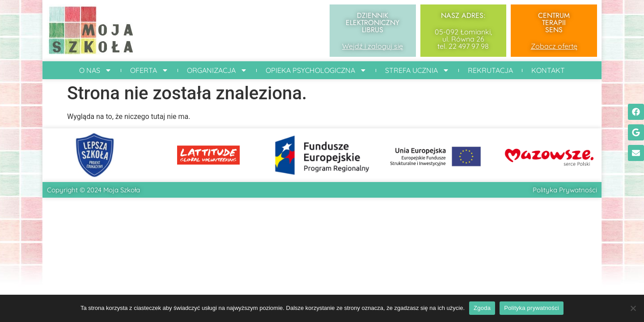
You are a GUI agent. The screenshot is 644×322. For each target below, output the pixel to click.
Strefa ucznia (417, 70)
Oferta (149, 70)
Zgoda (482, 308)
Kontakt (548, 70)
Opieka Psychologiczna (316, 70)
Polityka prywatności (532, 308)
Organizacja (217, 70)
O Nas (95, 70)
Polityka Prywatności (565, 190)
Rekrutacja (490, 70)
